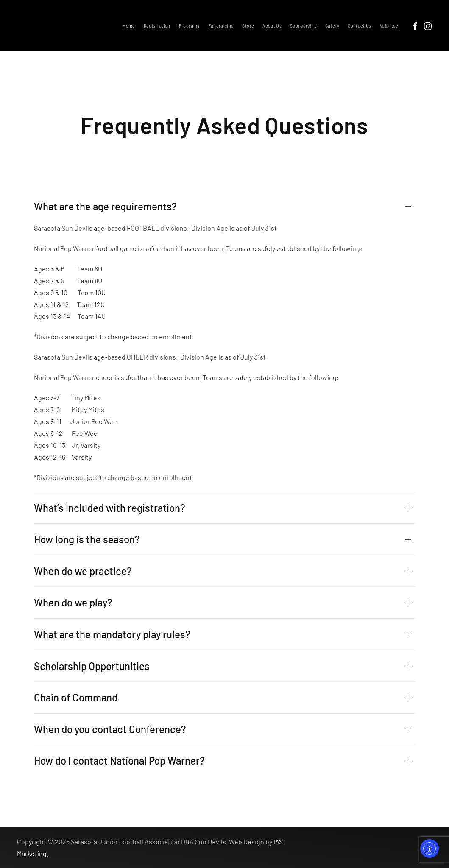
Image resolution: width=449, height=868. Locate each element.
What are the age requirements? (105, 206)
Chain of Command (76, 697)
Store (248, 25)
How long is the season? (87, 539)
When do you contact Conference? (110, 729)
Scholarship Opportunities (92, 666)
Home (129, 25)
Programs (189, 25)
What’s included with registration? (110, 508)
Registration (157, 25)
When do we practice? (83, 571)
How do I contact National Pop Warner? (119, 761)
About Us (272, 25)
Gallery (332, 25)
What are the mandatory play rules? (112, 634)
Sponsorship (303, 25)
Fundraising (221, 25)
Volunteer (390, 25)
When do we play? (73, 602)
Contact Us (360, 25)
